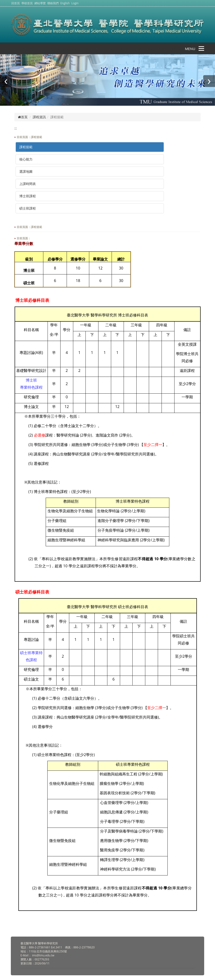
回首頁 (16, 3)
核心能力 (26, 159)
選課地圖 (26, 171)
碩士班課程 (28, 208)
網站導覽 (40, 3)
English (65, 3)
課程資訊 (39, 117)
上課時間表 (28, 184)
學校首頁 (27, 3)
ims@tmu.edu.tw (43, 955)
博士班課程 (28, 196)
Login (75, 3)
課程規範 (26, 147)
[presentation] (6, 81)
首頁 (23, 117)
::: (16, 128)
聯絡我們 (53, 3)
